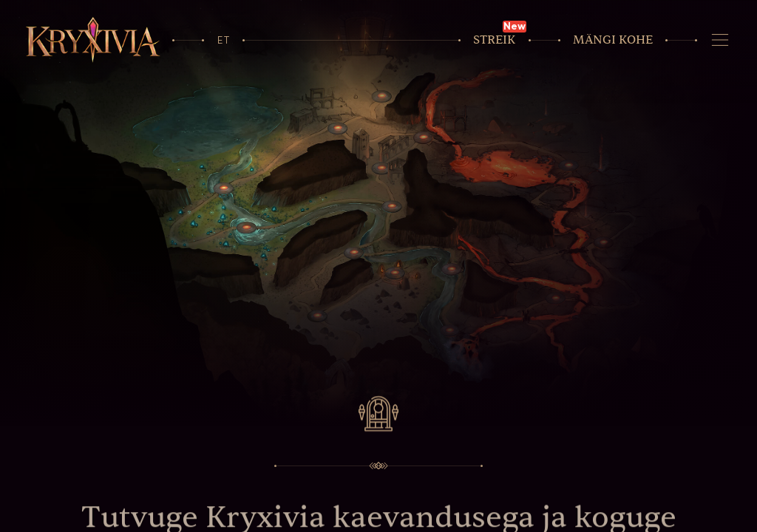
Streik (494, 40)
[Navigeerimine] (720, 40)
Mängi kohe (613, 40)
